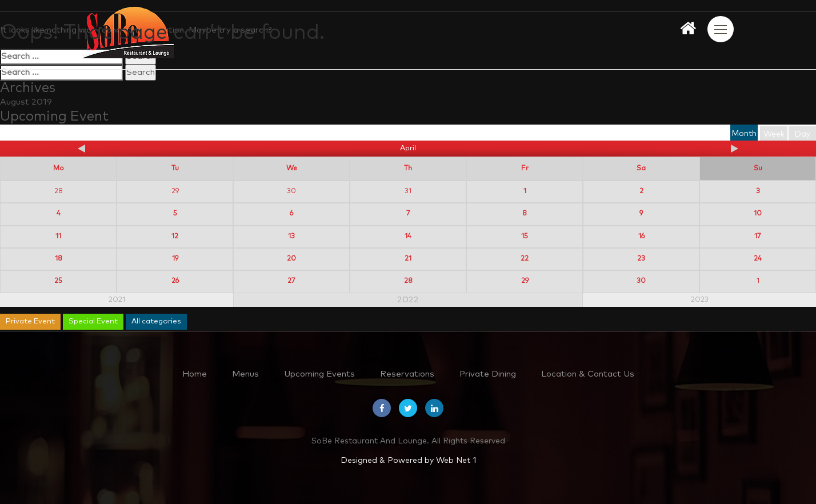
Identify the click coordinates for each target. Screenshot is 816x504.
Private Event (30, 321)
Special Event (93, 321)
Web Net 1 (456, 461)
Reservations (407, 374)
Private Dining (488, 374)
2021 (117, 300)
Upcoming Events (319, 374)
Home (195, 374)
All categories (156, 321)
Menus (245, 374)
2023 (700, 300)
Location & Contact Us (588, 374)
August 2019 (26, 102)
